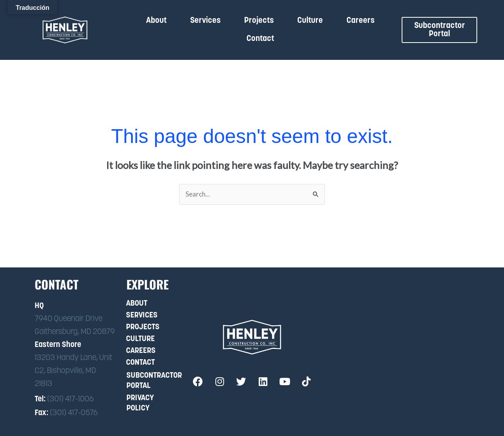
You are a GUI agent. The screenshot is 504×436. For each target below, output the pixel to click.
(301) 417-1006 (70, 400)
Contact (260, 39)
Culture (310, 21)
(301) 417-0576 (74, 414)
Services (205, 21)
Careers (360, 21)
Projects (259, 21)
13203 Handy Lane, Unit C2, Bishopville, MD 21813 (73, 371)
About (156, 21)
